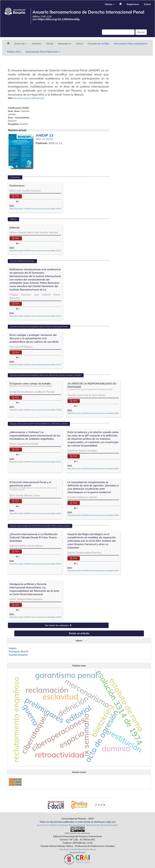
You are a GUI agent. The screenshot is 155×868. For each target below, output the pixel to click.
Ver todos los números (58, 625)
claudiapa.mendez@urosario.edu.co (77, 849)
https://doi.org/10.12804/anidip (59, 19)
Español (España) (18, 655)
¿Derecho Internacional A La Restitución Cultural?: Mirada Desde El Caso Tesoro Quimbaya (33, 537)
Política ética (14, 52)
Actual (50, 44)
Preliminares (17, 186)
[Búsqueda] (118, 32)
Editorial (14, 227)
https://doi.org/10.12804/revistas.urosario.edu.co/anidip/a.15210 (35, 365)
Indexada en (64, 44)
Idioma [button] (110, 4)
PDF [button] (17, 196)
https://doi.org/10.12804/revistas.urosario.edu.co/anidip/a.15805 (93, 413)
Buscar (141, 32)
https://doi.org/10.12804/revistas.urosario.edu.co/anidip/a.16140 (35, 209)
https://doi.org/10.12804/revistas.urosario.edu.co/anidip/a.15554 (35, 564)
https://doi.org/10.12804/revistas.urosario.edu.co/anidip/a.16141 (35, 251)
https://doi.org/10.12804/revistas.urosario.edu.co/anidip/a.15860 (93, 515)
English (13, 648)
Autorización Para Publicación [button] (43, 52)
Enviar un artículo (79, 633)
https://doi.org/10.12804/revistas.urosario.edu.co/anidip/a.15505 (35, 410)
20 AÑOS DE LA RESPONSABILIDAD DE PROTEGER (93, 386)
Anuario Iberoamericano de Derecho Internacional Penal (88, 12)
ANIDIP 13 (45, 135)
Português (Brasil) (19, 651)
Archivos (37, 44)
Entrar (147, 4)
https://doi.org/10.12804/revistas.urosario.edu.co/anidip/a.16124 (35, 316)
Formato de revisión (99, 44)
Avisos (80, 44)
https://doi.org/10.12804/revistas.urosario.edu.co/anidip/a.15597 (93, 571)
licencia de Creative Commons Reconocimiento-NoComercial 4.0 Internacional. (77, 825)
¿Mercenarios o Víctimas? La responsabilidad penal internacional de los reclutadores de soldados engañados (35, 435)
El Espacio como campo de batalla (31, 384)
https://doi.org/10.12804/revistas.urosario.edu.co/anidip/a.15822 (93, 469)
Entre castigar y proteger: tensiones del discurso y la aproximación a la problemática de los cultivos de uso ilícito (34, 338)
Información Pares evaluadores (131, 44)
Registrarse (133, 4)
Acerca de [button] (21, 44)
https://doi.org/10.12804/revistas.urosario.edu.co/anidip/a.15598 (35, 617)
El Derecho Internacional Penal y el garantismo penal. (35, 486)
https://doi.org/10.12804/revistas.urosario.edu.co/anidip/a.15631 (35, 462)
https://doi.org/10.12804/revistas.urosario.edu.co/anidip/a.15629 (35, 513)
